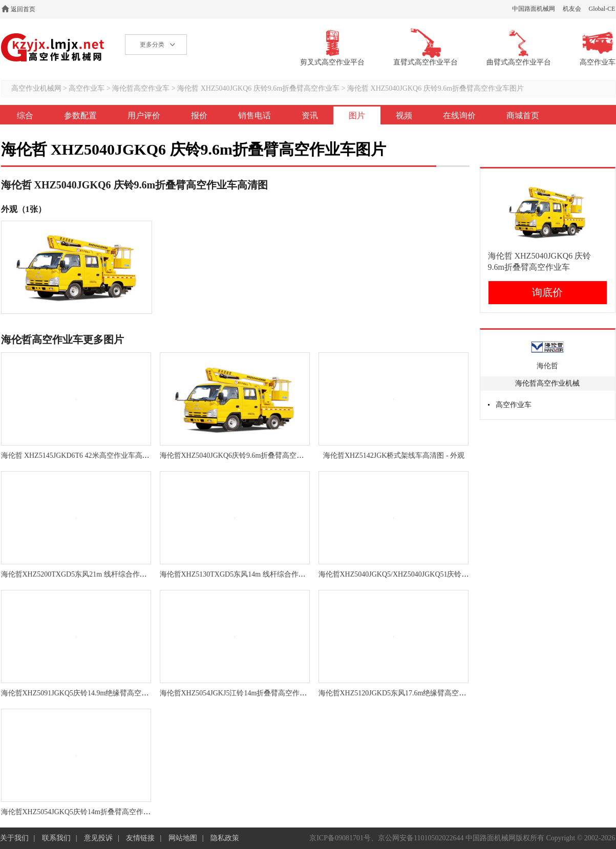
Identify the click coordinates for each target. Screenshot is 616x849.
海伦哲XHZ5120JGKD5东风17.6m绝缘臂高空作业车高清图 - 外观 (421, 693)
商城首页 (523, 115)
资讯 (310, 115)
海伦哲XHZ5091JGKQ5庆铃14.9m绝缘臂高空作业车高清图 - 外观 (103, 693)
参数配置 (80, 115)
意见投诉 (98, 838)
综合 (25, 115)
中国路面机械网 (534, 9)
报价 (199, 115)
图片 (357, 115)
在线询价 (459, 115)
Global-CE (602, 9)
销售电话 (254, 115)
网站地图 (183, 838)
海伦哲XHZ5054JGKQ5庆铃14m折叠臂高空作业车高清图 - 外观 (100, 812)
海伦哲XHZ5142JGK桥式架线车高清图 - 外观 (394, 455)
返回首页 (23, 9)
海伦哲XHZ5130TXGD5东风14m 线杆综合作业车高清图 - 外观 (257, 574)
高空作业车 (87, 88)
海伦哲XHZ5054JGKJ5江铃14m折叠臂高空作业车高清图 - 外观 (258, 693)
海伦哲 (547, 366)
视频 (404, 115)
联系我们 (56, 838)
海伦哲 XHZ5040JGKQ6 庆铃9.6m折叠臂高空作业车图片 (436, 88)
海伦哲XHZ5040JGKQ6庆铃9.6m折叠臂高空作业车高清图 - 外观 (260, 455)
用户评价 (144, 115)
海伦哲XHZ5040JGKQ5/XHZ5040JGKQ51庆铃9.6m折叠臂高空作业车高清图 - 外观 (447, 574)
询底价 (547, 292)
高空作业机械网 (53, 47)
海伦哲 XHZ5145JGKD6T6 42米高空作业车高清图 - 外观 (89, 455)
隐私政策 (225, 838)
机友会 (572, 9)
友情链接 (140, 838)
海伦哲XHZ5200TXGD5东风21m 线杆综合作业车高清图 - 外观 (99, 574)
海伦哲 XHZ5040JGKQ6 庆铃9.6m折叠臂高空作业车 (258, 88)
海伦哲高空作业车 (141, 88)
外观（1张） (24, 209)
